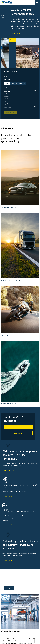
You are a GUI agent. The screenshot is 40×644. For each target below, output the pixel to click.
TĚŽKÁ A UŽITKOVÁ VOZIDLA (9, 281)
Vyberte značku (8, 97)
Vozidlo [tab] (7, 83)
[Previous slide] (11, 40)
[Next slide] (14, 40)
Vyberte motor (8, 107)
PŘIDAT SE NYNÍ (7, 470)
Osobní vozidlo (7, 79)
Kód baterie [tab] (22, 83)
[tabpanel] (20, 101)
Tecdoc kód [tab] (14, 83)
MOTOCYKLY (5, 335)
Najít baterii (10, 113)
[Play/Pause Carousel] (7, 40)
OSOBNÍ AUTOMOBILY (7, 208)
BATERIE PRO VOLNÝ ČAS (9, 404)
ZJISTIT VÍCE (7, 27)
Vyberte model (8, 102)
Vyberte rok (7, 91)
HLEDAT (9, 588)
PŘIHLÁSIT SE (17, 427)
